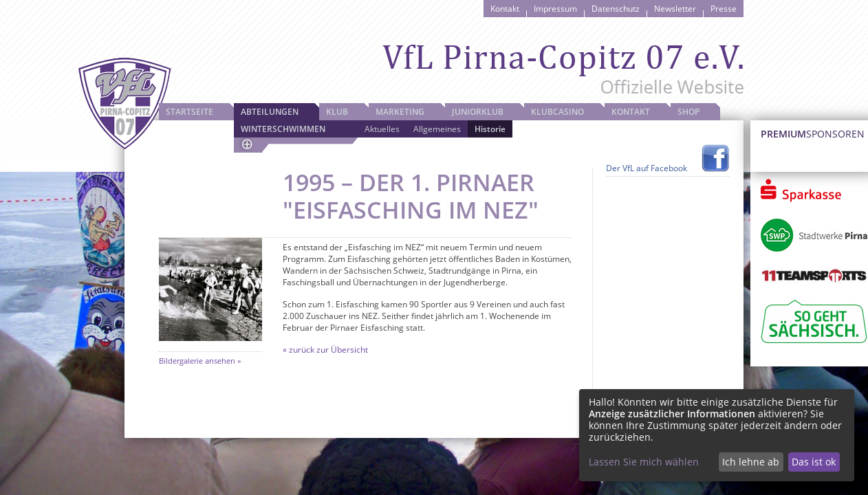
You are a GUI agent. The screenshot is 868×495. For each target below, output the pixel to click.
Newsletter (675, 9)
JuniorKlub (478, 112)
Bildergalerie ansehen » (200, 361)
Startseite (189, 112)
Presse (724, 9)
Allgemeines (437, 129)
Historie (490, 129)
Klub (337, 112)
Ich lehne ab (751, 462)
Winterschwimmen (283, 129)
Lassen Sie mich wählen (644, 462)
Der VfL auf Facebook (647, 168)
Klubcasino (557, 112)
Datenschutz (616, 9)
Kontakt (505, 9)
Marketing (400, 112)
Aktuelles (382, 129)
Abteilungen (270, 112)
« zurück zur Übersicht (325, 350)
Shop (688, 112)
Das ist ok (814, 462)
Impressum (555, 9)
